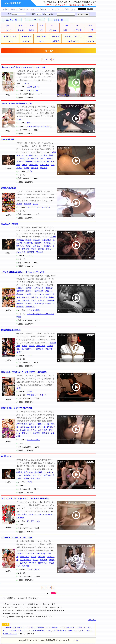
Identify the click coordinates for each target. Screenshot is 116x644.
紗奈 (18, 514)
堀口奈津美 (39, 291)
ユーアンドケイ (33, 440)
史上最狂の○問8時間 (10, 224)
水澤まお (33, 563)
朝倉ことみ (25, 557)
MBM (90, 37)
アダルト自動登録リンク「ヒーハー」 (44, 627)
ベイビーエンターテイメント (39, 207)
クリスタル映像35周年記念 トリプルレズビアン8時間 (23, 272)
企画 (41, 26)
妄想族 (30, 391)
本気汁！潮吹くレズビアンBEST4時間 (17, 408)
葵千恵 (34, 427)
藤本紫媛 (38, 472)
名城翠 (34, 300)
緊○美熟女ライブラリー (11, 330)
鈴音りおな (50, 514)
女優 (32, 26)
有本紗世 (20, 162)
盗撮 (65, 30)
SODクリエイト (10, 37)
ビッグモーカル (33, 521)
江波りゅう (45, 165)
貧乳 (41, 30)
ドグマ (30, 171)
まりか (26, 83)
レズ (78, 26)
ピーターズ (27, 37)
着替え (32, 30)
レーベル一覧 (35, 20)
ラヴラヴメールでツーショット (66, 631)
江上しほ (42, 427)
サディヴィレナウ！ (73, 37)
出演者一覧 (58, 20)
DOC (10, 41)
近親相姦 (53, 30)
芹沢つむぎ (37, 475)
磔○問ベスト (6, 456)
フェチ (65, 26)
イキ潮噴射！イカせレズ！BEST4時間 (17, 538)
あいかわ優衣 (22, 424)
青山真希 (44, 297)
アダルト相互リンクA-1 (19, 631)
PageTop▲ (92, 620)
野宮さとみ (30, 554)
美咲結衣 (29, 162)
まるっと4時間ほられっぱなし (39, 127)
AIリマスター (33, 90)
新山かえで (26, 433)
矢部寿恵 (24, 563)
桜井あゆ (25, 566)
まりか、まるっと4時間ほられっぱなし (17, 103)
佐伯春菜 (25, 300)
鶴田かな (35, 158)
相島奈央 (29, 291)
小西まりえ (21, 252)
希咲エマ (27, 204)
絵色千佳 (20, 518)
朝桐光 (48, 294)
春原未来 (51, 300)
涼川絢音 (44, 155)
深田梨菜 (20, 291)
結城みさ (36, 240)
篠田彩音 (47, 475)
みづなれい (34, 165)
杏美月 (32, 346)
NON (29, 123)
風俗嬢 (21, 30)
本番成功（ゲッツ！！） (37, 395)
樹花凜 (50, 158)
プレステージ (42, 37)
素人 (21, 26)
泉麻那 (25, 514)
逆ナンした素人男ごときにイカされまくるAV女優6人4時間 (25, 499)
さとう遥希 (43, 430)
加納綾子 (29, 288)
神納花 (25, 165)
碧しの (35, 204)
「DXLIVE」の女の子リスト (14, 627)
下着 (90, 26)
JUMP (42, 41)
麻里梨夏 (44, 168)
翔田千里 (20, 349)
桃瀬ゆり (38, 243)
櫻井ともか (32, 430)
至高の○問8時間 (8, 139)
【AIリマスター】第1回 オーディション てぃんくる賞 (23, 67)
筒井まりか (39, 304)
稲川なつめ (32, 294)
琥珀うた (33, 514)
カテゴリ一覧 (12, 20)
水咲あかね (25, 427)
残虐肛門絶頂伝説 (8, 188)
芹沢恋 (50, 346)
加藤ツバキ (30, 307)
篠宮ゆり (45, 433)
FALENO (27, 41)
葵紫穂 (25, 346)
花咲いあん (34, 155)
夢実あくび (21, 294)
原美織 (26, 168)
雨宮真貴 (35, 297)
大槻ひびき (41, 554)
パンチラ (8, 30)
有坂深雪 (25, 249)
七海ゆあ (38, 162)
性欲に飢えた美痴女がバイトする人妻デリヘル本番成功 (24, 372)
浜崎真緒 (36, 433)
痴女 (53, 26)
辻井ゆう (35, 168)
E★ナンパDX (73, 41)
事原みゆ (44, 560)
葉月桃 (46, 162)
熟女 (8, 26)
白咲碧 (48, 304)
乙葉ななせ (35, 478)
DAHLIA (90, 41)
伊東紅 (43, 158)
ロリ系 (90, 30)
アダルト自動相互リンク (41, 631)
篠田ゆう (20, 304)
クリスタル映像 (33, 310)
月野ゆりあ (25, 158)
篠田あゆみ (41, 346)
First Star (56, 37)
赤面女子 (56, 41)
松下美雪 (25, 297)
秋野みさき (39, 288)
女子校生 (78, 30)
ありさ (34, 557)
